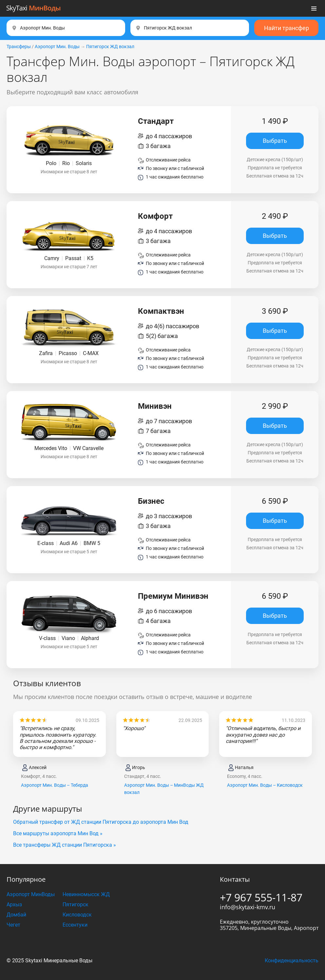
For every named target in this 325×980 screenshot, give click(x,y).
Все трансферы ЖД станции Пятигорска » (65, 845)
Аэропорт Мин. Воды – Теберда (55, 785)
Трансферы (19, 47)
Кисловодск (77, 915)
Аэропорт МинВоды (31, 894)
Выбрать (275, 141)
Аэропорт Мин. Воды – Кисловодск (265, 785)
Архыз (14, 905)
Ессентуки (75, 925)
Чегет (13, 925)
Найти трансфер (287, 28)
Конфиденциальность (292, 961)
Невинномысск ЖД (86, 894)
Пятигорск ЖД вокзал (110, 47)
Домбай (16, 915)
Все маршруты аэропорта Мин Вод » (58, 833)
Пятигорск (76, 905)
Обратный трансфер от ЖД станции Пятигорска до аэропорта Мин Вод (101, 822)
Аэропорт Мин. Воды (57, 47)
